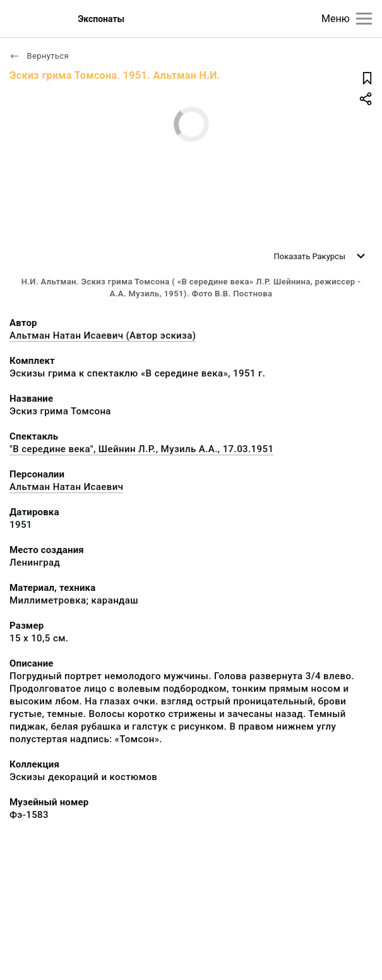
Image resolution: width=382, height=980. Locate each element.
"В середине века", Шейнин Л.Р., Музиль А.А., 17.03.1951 (141, 449)
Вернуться (39, 56)
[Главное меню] (364, 19)
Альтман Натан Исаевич (66, 487)
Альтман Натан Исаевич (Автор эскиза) (103, 335)
